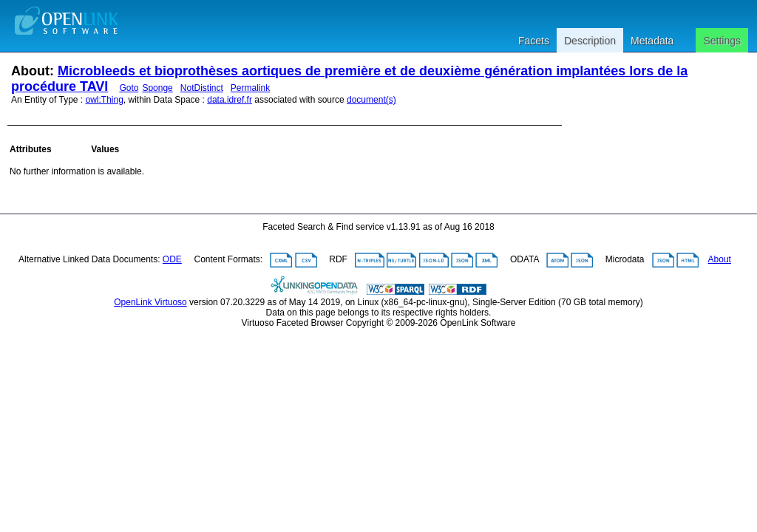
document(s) (371, 100)
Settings (722, 41)
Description (590, 41)
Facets (534, 41)
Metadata (652, 41)
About (720, 259)
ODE (172, 259)
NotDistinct (202, 88)
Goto (129, 88)
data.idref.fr (230, 100)
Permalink (250, 88)
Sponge (157, 88)
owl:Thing (105, 100)
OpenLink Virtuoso (150, 302)
